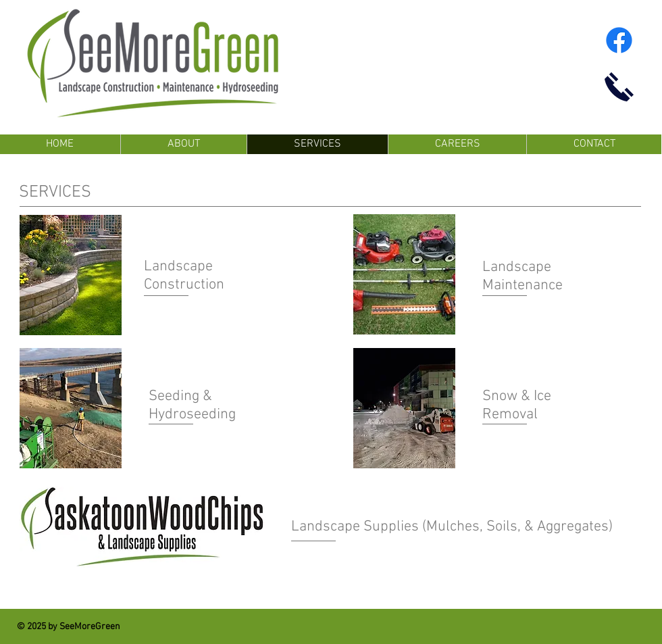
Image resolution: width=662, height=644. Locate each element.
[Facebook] (619, 40)
